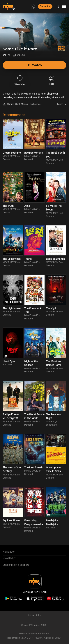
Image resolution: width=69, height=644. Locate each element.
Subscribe (45, 6)
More (60, 104)
